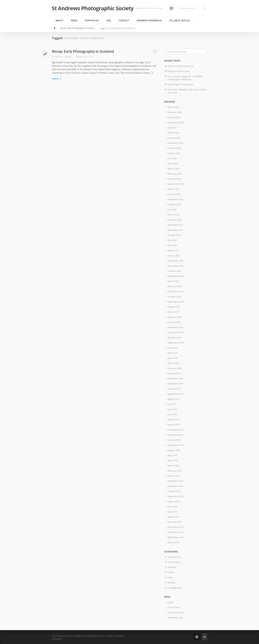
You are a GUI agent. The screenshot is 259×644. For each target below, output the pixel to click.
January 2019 (174, 322)
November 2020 (176, 266)
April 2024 (173, 163)
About (59, 20)
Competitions (174, 557)
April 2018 (173, 358)
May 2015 (172, 512)
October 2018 (174, 338)
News (74, 20)
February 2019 (175, 317)
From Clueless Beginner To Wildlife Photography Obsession (185, 78)
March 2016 (173, 466)
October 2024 (174, 148)
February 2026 (175, 112)
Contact (124, 20)
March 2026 (173, 107)
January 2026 (174, 117)
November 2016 (176, 435)
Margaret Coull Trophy (179, 71)
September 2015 (176, 496)
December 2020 (175, 261)
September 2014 (176, 537)
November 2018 (176, 332)
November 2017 (176, 384)
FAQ (109, 20)
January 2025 (174, 138)
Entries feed (173, 607)
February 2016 (175, 471)
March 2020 (173, 281)
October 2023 (174, 179)
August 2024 (174, 153)
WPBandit (57, 639)
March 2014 (173, 542)
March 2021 (173, 250)
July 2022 (172, 209)
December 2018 (175, 327)
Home (55, 28)
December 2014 (175, 527)
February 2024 (175, 174)
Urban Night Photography (180, 84)
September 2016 (176, 445)
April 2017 (173, 414)
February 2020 (175, 286)
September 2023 (176, 184)
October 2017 (174, 389)
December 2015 (175, 481)
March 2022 (173, 215)
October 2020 (174, 271)
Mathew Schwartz (63, 57)
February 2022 (175, 220)
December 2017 (175, 379)
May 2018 (172, 353)
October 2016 (174, 440)
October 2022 (174, 204)
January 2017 (174, 425)
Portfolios (92, 20)
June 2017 (172, 409)
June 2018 (172, 348)
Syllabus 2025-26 (179, 20)
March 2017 (173, 419)
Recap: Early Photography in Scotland (77, 28)
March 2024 (173, 169)
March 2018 (173, 363)
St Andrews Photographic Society (93, 8)
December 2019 (175, 291)
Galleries (172, 567)
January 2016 (174, 476)
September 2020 (176, 276)
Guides (171, 572)
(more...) (56, 79)
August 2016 (174, 450)
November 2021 (176, 230)
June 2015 (172, 507)
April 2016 (173, 460)
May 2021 (172, 240)
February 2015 (175, 522)
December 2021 (175, 225)
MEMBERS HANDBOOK (149, 20)
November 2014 (176, 532)
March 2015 (173, 517)
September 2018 (176, 343)
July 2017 (172, 404)
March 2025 (173, 133)
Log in (170, 602)
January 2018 (174, 373)
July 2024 (172, 158)
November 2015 (176, 486)
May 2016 (172, 455)
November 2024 (176, 143)
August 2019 (174, 307)
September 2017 (176, 394)
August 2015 (174, 501)
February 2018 (175, 368)
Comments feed (175, 612)
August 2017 (174, 399)
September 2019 (176, 302)
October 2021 (174, 235)
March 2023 (173, 189)
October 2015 (174, 491)
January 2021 (174, 256)
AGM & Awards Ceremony (180, 66)
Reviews (172, 583)
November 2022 (176, 199)
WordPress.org (175, 618)
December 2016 (175, 430)
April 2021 (173, 245)
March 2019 (173, 312)
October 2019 (174, 297)
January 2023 (174, 194)
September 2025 (176, 122)
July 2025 (172, 128)
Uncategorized (175, 588)
